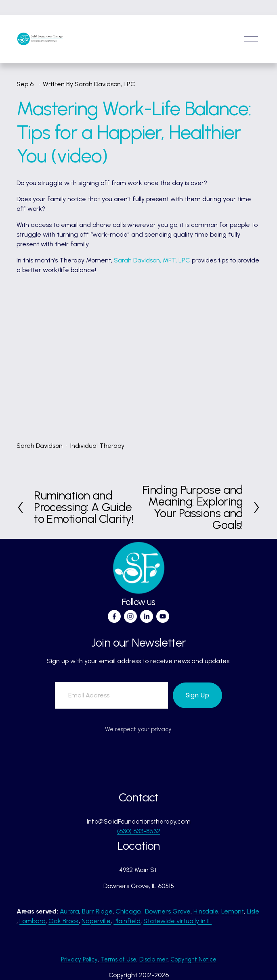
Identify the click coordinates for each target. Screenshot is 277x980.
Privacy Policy (79, 959)
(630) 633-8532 (139, 831)
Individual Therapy (97, 446)
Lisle (253, 911)
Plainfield (127, 921)
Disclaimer (153, 959)
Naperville (96, 921)
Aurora (69, 911)
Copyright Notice (193, 959)
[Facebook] (114, 616)
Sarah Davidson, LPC (105, 84)
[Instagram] (130, 616)
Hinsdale (206, 911)
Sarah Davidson (40, 446)
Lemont (233, 911)
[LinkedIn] (147, 616)
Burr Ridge (97, 911)
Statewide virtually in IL (177, 921)
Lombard (33, 921)
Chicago (128, 911)
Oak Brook (64, 921)
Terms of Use (119, 959)
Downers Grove (168, 911)
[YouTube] (163, 616)
